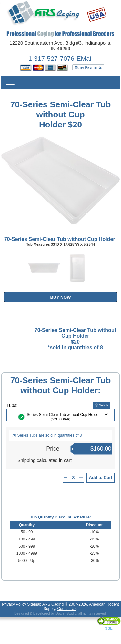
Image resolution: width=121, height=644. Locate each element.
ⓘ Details (102, 405)
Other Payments (88, 67)
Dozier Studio (66, 613)
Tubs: (12, 405)
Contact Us (67, 609)
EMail (85, 59)
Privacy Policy (14, 604)
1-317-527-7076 (51, 59)
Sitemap (34, 604)
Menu (10, 82)
